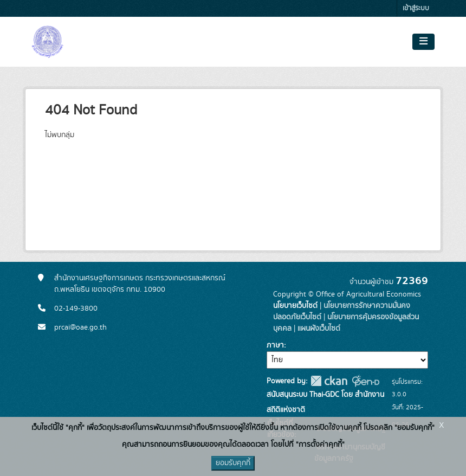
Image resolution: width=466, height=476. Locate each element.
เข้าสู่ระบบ (416, 8)
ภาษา (275, 345)
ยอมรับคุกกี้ (233, 463)
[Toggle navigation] (423, 42)
